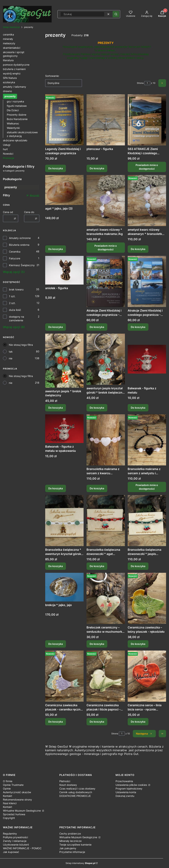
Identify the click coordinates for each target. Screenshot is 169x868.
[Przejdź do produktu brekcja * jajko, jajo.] (64, 587)
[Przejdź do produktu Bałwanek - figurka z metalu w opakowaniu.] (64, 429)
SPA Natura (10, 78)
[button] (116, 14)
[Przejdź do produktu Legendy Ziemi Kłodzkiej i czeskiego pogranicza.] (64, 120)
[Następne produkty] (144, 734)
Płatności (65, 781)
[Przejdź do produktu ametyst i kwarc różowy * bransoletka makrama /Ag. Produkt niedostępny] (106, 201)
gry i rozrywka (15, 101)
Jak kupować (11, 852)
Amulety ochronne (20, 238)
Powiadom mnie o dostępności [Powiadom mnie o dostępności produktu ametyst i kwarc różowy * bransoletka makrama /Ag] (106, 248)
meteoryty (9, 43)
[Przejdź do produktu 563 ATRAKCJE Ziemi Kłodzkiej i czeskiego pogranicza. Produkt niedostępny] (147, 120)
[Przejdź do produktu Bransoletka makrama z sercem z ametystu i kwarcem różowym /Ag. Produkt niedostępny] (147, 440)
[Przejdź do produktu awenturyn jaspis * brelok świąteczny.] (64, 361)
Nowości (8, 154)
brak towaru (16, 289)
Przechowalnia (124, 781)
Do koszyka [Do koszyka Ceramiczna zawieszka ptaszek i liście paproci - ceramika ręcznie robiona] (97, 722)
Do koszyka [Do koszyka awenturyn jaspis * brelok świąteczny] (56, 408)
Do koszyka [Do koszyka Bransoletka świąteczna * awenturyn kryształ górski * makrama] (56, 566)
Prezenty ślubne (17, 115)
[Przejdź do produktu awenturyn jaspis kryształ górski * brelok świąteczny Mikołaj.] (106, 359)
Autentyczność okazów (17, 792)
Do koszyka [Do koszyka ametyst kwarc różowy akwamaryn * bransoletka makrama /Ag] (138, 249)
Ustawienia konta (126, 792)
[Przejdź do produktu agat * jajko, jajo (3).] (64, 190)
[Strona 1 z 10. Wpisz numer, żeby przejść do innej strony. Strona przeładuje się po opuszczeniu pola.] (147, 83)
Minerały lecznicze (70, 841)
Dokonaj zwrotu (125, 796)
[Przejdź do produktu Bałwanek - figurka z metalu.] (147, 359)
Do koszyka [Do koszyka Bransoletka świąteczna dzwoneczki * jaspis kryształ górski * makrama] (138, 566)
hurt (5, 149)
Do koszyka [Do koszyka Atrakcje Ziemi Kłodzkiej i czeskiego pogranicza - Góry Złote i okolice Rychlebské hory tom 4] (97, 327)
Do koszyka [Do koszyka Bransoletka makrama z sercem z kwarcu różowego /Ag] (97, 488)
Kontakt (8, 796)
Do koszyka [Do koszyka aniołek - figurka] (56, 327)
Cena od (8, 212)
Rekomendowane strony (17, 800)
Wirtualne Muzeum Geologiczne (22, 811)
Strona (140, 83)
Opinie (7, 788)
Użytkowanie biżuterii (16, 845)
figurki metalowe (17, 106)
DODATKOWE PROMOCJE (75, 796)
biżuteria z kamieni (14, 69)
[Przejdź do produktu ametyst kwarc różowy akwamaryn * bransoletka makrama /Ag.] (147, 201)
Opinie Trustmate (13, 785)
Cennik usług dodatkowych (76, 792)
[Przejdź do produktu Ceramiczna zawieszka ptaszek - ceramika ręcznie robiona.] (64, 676)
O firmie (8, 781)
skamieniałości (12, 48)
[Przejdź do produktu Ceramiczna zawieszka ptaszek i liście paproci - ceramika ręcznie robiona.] (106, 676)
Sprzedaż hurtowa (14, 814)
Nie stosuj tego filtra (21, 345)
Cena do (29, 212)
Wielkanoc (13, 123)
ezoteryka (9, 82)
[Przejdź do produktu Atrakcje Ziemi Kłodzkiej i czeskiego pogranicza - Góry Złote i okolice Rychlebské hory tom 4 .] (106, 281)
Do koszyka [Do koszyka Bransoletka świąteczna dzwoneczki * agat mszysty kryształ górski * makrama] (97, 566)
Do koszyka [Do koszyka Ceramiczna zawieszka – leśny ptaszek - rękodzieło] (138, 644)
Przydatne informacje (72, 852)
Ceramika (15, 252)
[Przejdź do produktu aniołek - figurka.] (64, 270)
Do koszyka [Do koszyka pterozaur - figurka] (97, 168)
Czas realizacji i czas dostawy (77, 788)
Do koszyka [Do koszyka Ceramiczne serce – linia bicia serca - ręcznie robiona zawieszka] (138, 722)
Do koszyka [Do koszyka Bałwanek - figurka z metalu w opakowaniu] (56, 488)
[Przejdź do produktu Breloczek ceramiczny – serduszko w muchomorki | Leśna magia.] (106, 598)
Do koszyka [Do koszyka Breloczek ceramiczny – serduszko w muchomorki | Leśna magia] (97, 644)
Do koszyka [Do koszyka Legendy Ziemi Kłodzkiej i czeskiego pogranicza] (56, 168)
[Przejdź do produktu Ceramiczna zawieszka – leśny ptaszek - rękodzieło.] (147, 598)
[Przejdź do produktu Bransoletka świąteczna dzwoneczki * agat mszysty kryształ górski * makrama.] (106, 521)
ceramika (8, 34)
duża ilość (15, 310)
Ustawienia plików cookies (132, 785)
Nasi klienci (10, 803)
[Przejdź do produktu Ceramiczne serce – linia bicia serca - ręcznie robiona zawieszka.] (147, 676)
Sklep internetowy (80, 863)
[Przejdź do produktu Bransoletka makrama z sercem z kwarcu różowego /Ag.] (106, 440)
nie (11, 358)
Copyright (9, 818)
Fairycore (15, 258)
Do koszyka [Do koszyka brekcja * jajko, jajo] (56, 644)
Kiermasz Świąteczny (22, 265)
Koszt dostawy (68, 785)
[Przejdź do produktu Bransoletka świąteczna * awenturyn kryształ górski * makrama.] (64, 521)
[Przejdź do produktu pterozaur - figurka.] (106, 120)
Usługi (7, 145)
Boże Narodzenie (17, 119)
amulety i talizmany (15, 87)
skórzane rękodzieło (15, 140)
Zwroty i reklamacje (15, 841)
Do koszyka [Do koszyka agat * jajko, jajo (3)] (56, 249)
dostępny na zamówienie (17, 318)
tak (11, 352)
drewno (7, 91)
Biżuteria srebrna (19, 245)
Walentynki (13, 128)
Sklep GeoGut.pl (11, 27)
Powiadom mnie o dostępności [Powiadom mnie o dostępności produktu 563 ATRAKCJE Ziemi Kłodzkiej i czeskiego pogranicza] (147, 167)
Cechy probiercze (70, 834)
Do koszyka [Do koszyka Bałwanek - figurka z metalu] (138, 408)
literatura (8, 60)
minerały (8, 39)
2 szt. (12, 303)
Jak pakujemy (68, 848)
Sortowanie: (52, 76)
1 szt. (12, 296)
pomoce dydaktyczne (16, 65)
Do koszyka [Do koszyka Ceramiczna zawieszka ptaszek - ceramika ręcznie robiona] (56, 722)
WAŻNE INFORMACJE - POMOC (22, 848)
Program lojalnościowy (129, 788)
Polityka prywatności (15, 837)
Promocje (9, 158)
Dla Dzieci (13, 110)
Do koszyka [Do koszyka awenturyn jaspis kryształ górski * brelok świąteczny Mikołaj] (97, 408)
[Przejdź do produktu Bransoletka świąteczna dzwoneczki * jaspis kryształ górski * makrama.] (147, 521)
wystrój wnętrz (12, 73)
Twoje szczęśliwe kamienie (75, 845)
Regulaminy (10, 834)
